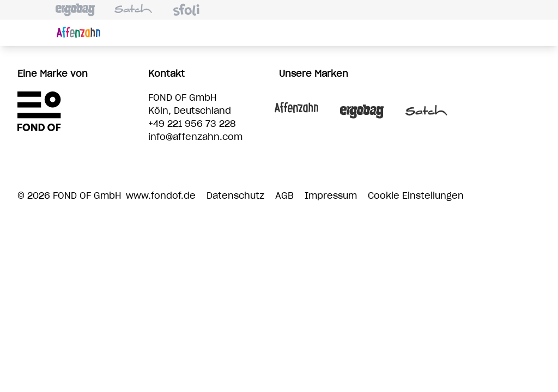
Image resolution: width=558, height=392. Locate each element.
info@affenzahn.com (195, 137)
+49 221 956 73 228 (192, 124)
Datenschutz (235, 196)
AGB (284, 196)
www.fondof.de (161, 196)
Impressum (331, 196)
